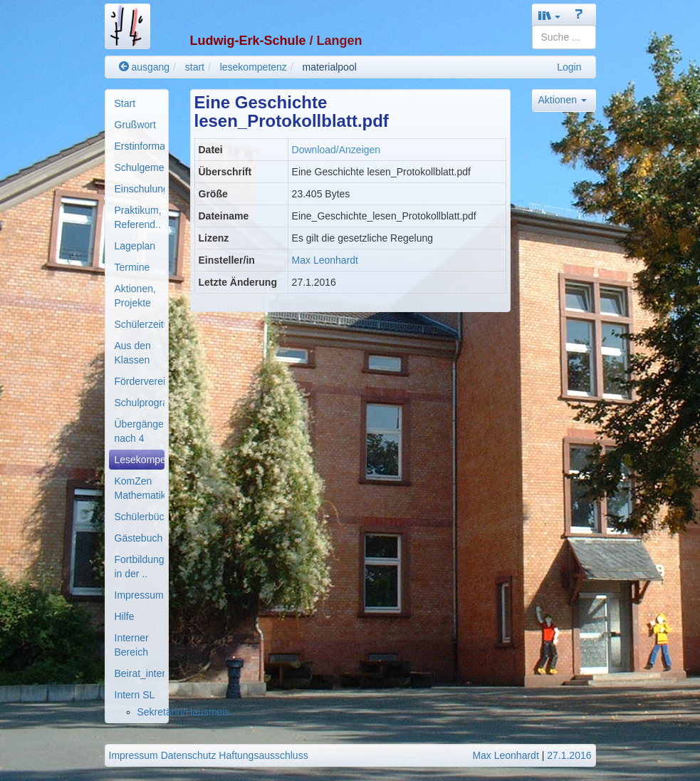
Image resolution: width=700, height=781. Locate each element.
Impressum (139, 595)
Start (125, 103)
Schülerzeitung (140, 324)
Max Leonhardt (325, 260)
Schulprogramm (140, 403)
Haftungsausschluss (263, 755)
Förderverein (140, 381)
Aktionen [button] (563, 100)
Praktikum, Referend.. (138, 217)
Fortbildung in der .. (140, 567)
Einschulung (140, 189)
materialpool (330, 67)
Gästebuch (139, 538)
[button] (550, 15)
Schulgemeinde (140, 167)
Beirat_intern (140, 673)
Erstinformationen (140, 146)
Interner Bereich (132, 645)
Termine (132, 267)
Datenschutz (189, 755)
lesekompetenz (254, 67)
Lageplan (135, 246)
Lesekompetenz (140, 460)
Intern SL (135, 695)
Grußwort (135, 125)
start (195, 67)
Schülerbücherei (140, 517)
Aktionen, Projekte (135, 296)
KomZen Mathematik (140, 488)
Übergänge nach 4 (139, 431)
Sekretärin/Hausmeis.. (187, 712)
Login (569, 67)
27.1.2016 (569, 755)
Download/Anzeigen (336, 150)
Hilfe (125, 616)
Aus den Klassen (133, 353)
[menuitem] (137, 103)
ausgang (145, 67)
